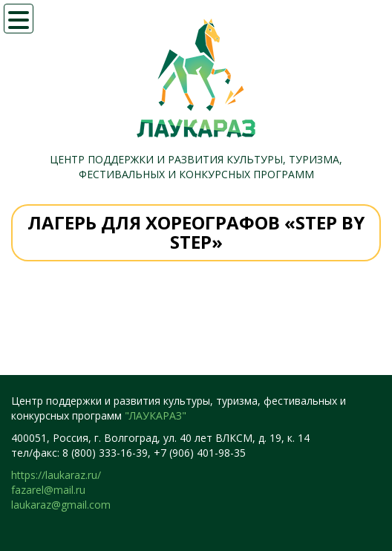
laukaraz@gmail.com (61, 505)
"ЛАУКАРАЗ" (156, 415)
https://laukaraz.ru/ (56, 475)
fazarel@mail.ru (48, 490)
